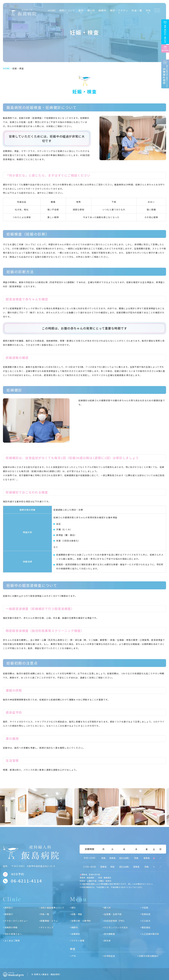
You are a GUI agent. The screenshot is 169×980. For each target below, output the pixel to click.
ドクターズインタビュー (16, 921)
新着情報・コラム (49, 921)
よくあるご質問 (12, 941)
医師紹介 (9, 914)
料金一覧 (137, 10)
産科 (73, 908)
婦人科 (107, 908)
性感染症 (146, 914)
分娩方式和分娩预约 (149, 956)
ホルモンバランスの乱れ (116, 927)
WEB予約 (18, 874)
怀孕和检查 (110, 956)
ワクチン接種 (78, 941)
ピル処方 (146, 921)
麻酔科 (102, 10)
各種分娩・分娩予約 (81, 921)
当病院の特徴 (11, 927)
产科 (74, 956)
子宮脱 (145, 908)
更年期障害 (110, 934)
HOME (52, 10)
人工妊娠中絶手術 (151, 934)
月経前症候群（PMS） (115, 921)
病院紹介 (9, 908)
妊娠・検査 (77, 914)
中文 (148, 10)
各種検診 (76, 934)
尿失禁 (107, 941)
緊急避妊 (146, 927)
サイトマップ (47, 927)
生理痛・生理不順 (113, 914)
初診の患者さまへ (13, 934)
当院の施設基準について (52, 908)
